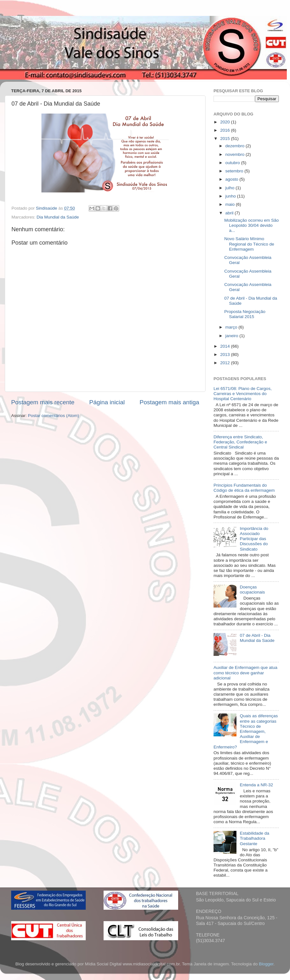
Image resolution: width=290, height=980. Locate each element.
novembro (236, 154)
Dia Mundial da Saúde (58, 217)
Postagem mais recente (43, 402)
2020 (226, 122)
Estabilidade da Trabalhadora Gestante (254, 838)
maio (231, 204)
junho (231, 196)
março (232, 327)
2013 (226, 354)
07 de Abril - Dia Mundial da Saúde (257, 638)
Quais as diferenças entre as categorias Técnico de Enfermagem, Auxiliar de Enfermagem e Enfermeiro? (246, 731)
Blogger (266, 964)
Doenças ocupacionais (252, 590)
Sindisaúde (47, 208)
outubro (233, 163)
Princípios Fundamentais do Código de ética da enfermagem (244, 488)
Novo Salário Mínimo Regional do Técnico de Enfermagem (249, 244)
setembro (235, 171)
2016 (226, 130)
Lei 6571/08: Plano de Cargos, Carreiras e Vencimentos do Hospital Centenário (243, 394)
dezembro (236, 146)
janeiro (232, 336)
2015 (226, 139)
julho (230, 188)
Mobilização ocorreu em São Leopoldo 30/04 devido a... (252, 225)
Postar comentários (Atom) (54, 416)
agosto (232, 179)
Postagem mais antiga (169, 402)
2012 (226, 363)
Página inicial (107, 402)
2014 (226, 346)
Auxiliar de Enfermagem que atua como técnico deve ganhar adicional (245, 673)
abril (230, 213)
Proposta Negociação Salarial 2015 (245, 314)
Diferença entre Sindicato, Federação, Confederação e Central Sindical (240, 442)
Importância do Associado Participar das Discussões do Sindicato (254, 539)
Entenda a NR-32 (256, 785)
